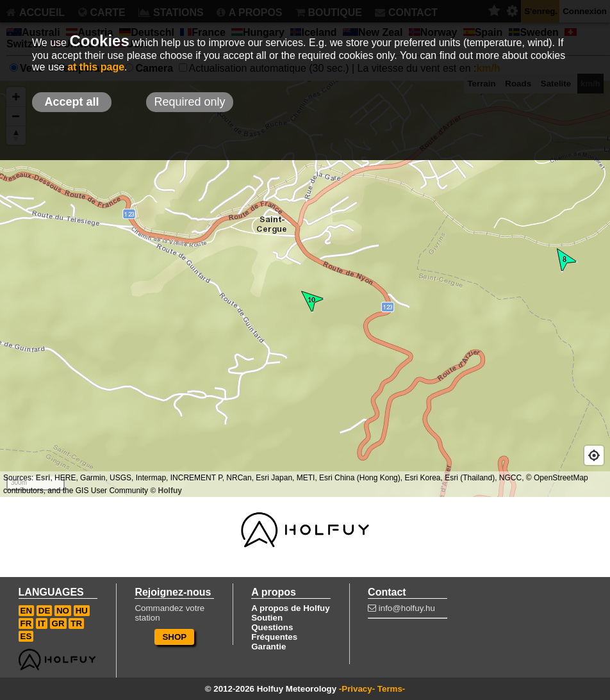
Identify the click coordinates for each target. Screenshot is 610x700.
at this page (96, 67)
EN (27, 611)
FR (26, 623)
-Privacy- (357, 689)
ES (26, 636)
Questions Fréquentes (274, 632)
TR (76, 623)
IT (42, 623)
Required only (189, 102)
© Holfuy (166, 491)
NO (63, 611)
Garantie (268, 647)
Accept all (71, 102)
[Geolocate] (594, 455)
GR (58, 623)
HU (82, 611)
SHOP (174, 637)
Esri (43, 478)
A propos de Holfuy (290, 608)
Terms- (391, 689)
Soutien (267, 618)
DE (45, 611)
